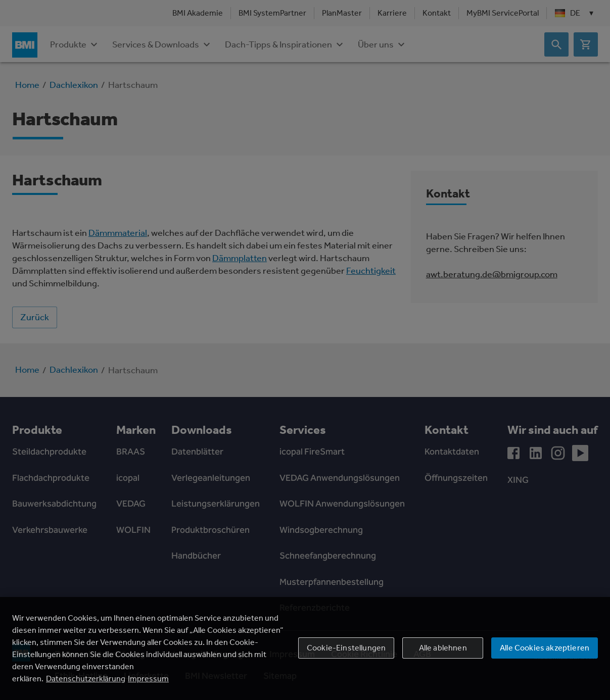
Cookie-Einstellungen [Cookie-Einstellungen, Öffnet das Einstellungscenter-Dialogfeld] (346, 648)
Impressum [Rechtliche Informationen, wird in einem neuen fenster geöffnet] (148, 679)
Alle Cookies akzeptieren (545, 648)
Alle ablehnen (443, 648)
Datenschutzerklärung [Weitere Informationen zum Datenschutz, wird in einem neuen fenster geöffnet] (86, 679)
